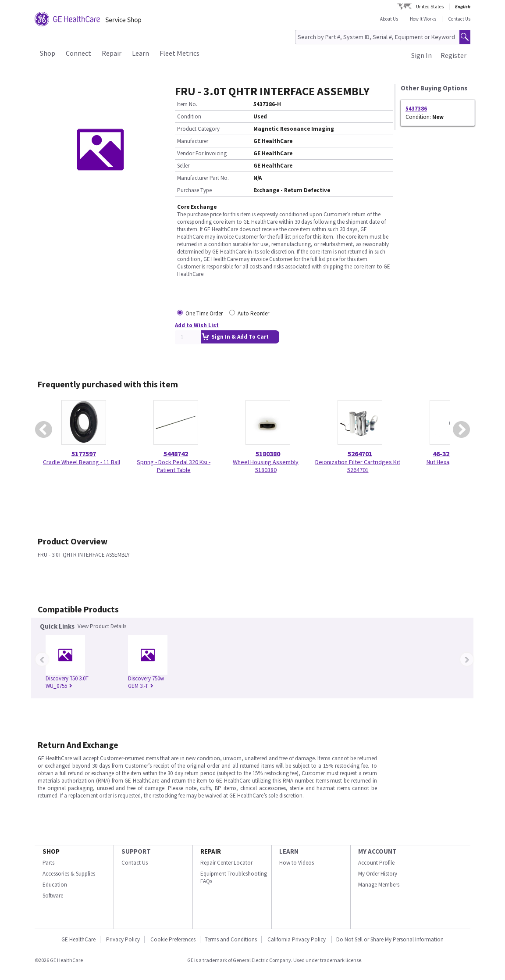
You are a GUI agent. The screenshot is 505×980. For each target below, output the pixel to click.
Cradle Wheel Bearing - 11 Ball (82, 462)
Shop (48, 53)
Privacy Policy (123, 939)
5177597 (84, 454)
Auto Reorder (253, 313)
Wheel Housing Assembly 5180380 (266, 466)
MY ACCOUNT (377, 851)
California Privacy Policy (297, 939)
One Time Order (204, 313)
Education (55, 885)
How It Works (423, 19)
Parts (48, 863)
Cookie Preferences (173, 939)
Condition (189, 116)
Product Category (198, 129)
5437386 (416, 109)
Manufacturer (193, 141)
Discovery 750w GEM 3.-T (146, 682)
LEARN (289, 851)
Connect (78, 53)
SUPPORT (136, 851)
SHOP (51, 851)
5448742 (176, 454)
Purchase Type (194, 190)
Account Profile (376, 863)
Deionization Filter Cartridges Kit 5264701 (358, 466)
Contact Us (459, 19)
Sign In (421, 55)
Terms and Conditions (231, 939)
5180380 (268, 454)
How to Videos (297, 863)
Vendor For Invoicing (202, 153)
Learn (140, 53)
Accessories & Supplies (69, 874)
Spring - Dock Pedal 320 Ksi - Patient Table (174, 466)
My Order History (378, 874)
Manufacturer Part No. (203, 178)
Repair (112, 53)
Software (53, 896)
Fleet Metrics (180, 53)
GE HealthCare (78, 939)
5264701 (360, 454)
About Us (389, 19)
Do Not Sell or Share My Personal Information (390, 939)
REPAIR (211, 851)
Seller (183, 166)
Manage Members (379, 885)
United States (430, 7)
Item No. (187, 104)
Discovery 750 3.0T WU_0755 (67, 682)
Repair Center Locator (226, 863)
